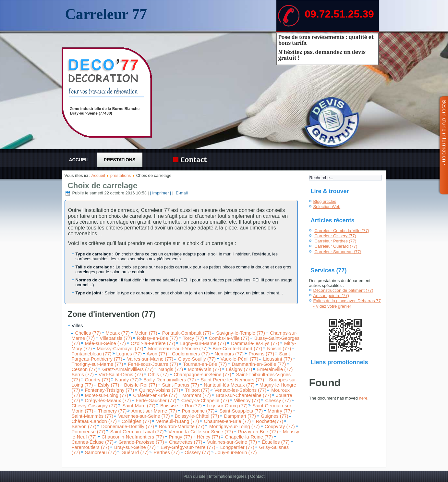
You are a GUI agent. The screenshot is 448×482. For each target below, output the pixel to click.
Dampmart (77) (240, 416)
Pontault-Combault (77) (187, 333)
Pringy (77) (180, 437)
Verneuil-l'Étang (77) (177, 421)
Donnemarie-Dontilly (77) (128, 426)
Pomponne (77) (198, 411)
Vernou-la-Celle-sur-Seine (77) (201, 432)
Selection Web (327, 207)
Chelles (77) (88, 333)
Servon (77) (84, 426)
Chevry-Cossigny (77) (95, 406)
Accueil (79, 160)
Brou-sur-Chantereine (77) (243, 395)
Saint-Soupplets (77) (241, 411)
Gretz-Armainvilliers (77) (128, 369)
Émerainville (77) (275, 369)
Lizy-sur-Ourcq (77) (227, 406)
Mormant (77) (197, 395)
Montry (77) (280, 411)
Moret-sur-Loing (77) (107, 395)
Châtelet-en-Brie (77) (155, 395)
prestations (120, 160)
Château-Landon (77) (94, 421)
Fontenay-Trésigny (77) (110, 390)
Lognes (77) (129, 354)
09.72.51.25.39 (339, 14)
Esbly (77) (109, 385)
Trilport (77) (197, 390)
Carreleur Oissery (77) (335, 236)
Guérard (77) (135, 452)
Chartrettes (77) (186, 442)
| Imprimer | (160, 193)
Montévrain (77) (205, 369)
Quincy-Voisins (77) (159, 390)
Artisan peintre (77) (331, 296)
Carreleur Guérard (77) (336, 246)
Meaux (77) (118, 333)
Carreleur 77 (106, 14)
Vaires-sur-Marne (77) (150, 359)
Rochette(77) (269, 421)
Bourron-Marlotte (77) (182, 426)
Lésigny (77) (239, 369)
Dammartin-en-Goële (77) (259, 364)
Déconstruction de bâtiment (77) (343, 290)
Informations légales (228, 476)
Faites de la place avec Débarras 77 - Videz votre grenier (347, 303)
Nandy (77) (127, 380)
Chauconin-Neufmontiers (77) (133, 437)
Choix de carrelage (103, 185)
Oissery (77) (198, 452)
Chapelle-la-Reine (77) (249, 437)
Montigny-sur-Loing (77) (235, 426)
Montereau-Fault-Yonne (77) (178, 349)
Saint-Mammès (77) (93, 416)
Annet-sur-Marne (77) (154, 411)
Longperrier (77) (237, 447)
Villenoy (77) (247, 401)
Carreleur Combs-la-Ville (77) (342, 231)
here (363, 398)
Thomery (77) (112, 411)
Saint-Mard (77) (139, 406)
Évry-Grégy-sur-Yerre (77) (188, 447)
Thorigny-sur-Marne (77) (97, 364)
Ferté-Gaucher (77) (156, 401)
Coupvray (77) (280, 426)
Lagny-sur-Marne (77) (203, 343)
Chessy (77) (278, 401)
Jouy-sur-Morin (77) (236, 452)
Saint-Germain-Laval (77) (137, 432)
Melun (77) (146, 333)
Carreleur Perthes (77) (335, 241)
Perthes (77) (167, 452)
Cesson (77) (85, 369)
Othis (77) (158, 375)
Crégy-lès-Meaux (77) (108, 401)
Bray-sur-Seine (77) (135, 447)
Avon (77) (157, 354)
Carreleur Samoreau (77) (338, 252)
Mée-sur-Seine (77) (105, 343)
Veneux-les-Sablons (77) (241, 390)
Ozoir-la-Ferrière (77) (153, 343)
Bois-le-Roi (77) (140, 385)
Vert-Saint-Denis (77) (121, 375)
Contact (257, 476)
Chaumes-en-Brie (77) (227, 421)
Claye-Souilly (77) (197, 359)
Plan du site (194, 476)
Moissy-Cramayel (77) (120, 349)
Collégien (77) (136, 421)
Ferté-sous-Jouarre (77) (153, 364)
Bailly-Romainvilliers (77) (170, 380)
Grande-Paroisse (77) (141, 442)
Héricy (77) (209, 437)
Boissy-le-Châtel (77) (197, 416)
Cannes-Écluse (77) (93, 442)
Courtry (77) (98, 380)
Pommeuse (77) (89, 432)
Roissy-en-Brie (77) (157, 338)
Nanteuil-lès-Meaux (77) (229, 385)
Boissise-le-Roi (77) (181, 406)
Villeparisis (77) (116, 338)
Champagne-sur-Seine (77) (202, 375)
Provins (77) (261, 354)
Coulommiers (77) (191, 354)
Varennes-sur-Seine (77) (144, 416)
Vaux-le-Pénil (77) (239, 359)
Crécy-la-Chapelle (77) (205, 401)
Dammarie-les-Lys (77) (255, 343)
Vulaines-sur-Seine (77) (232, 442)
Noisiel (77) (279, 349)
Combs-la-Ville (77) (229, 338)
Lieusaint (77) (278, 359)
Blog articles (325, 201)
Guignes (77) (275, 416)
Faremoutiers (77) (91, 447)
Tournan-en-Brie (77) (205, 364)
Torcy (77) (193, 338)
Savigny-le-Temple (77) (241, 333)
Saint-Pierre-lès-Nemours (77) (232, 380)
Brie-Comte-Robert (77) (237, 349)
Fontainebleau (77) (92, 354)
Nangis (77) (171, 369)
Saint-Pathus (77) (180, 385)
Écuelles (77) (276, 442)
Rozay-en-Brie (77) (258, 432)
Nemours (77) (229, 354)
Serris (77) (83, 375)
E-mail (181, 193)
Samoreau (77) (101, 452)
